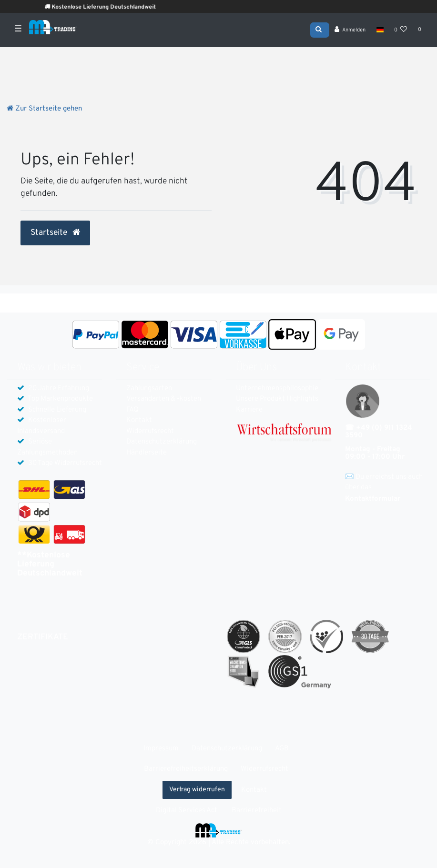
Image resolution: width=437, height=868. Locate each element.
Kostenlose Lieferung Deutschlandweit (117, 7)
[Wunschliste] (401, 31)
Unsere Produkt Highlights (277, 399)
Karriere (249, 410)
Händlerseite (147, 453)
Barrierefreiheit (257, 811)
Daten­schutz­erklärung (162, 442)
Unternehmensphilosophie (277, 389)
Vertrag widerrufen (197, 790)
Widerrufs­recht (150, 431)
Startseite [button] (55, 233)
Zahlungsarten (149, 389)
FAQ (132, 410)
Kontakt (139, 420)
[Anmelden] (350, 31)
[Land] (380, 31)
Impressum (161, 749)
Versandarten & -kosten (164, 399)
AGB (282, 749)
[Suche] (320, 30)
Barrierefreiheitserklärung (186, 769)
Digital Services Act (187, 811)
